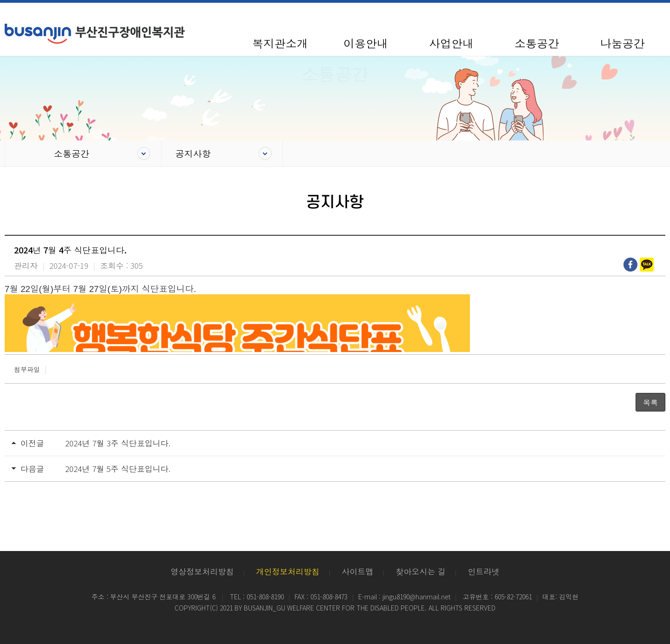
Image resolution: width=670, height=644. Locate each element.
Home (23, 153)
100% (638, 16)
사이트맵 (604, 16)
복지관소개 (280, 43)
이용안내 (366, 43)
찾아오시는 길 (421, 571)
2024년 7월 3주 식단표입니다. (118, 443)
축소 (620, 16)
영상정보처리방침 (202, 571)
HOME (588, 16)
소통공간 (537, 43)
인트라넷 (484, 571)
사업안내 (451, 43)
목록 (650, 402)
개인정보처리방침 (288, 571)
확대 (657, 16)
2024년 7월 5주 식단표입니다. (118, 468)
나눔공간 (623, 43)
